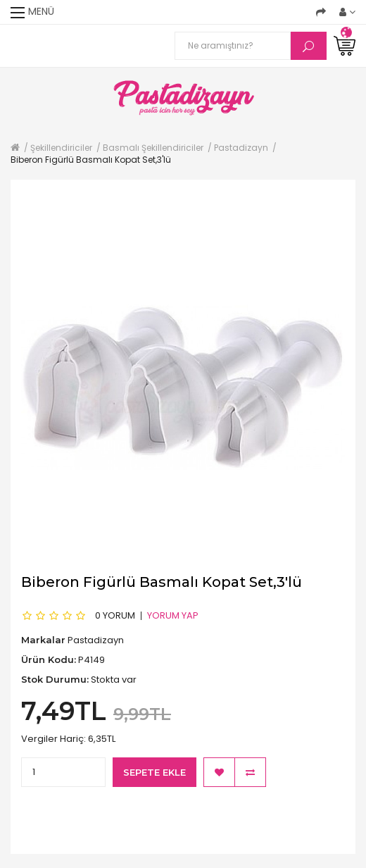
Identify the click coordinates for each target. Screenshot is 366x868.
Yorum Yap (173, 615)
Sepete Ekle (154, 772)
